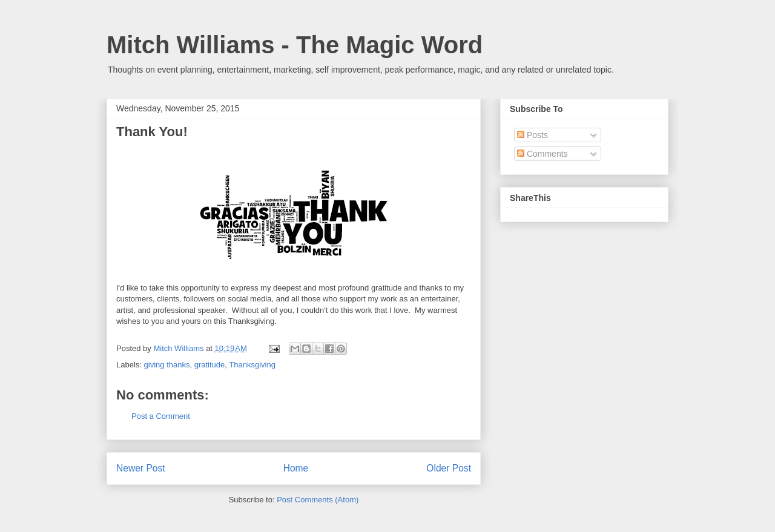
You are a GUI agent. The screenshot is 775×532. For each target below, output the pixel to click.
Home (296, 468)
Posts (533, 135)
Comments (542, 154)
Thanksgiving (252, 365)
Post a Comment (161, 416)
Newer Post (141, 468)
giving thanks (167, 365)
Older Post (449, 468)
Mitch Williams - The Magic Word (295, 45)
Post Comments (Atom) (318, 500)
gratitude (210, 365)
